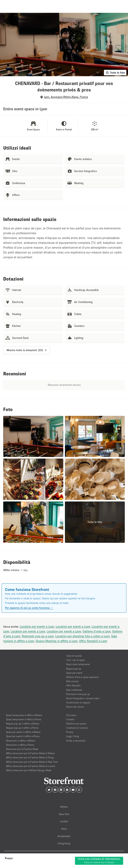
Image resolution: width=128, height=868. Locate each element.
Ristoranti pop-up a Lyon (38, 636)
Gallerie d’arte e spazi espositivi (82, 677)
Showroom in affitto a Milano (20, 741)
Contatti (70, 719)
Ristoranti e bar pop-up (78, 694)
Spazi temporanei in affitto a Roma (24, 719)
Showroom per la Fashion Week (22, 749)
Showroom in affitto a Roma (20, 745)
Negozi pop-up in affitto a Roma (22, 728)
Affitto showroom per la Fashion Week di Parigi (30, 757)
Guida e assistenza (76, 741)
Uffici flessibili (73, 685)
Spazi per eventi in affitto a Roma (23, 736)
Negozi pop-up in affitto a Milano (23, 724)
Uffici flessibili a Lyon (93, 641)
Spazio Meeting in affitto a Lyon (56, 641)
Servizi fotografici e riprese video (83, 698)
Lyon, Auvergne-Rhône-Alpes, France (66, 97)
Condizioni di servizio (77, 728)
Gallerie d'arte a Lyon (97, 631)
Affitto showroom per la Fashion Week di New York (32, 762)
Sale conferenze (74, 690)
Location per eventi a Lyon (37, 626)
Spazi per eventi (74, 673)
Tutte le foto (115, 73)
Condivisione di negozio (78, 702)
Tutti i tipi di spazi (75, 660)
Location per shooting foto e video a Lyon (82, 636)
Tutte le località (74, 656)
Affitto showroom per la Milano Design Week (29, 770)
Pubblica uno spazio (76, 724)
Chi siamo (71, 715)
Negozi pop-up (74, 669)
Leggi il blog (73, 736)
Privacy (70, 732)
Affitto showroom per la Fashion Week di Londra (31, 766)
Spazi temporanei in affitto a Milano (24, 715)
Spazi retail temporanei (78, 664)
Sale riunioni (72, 681)
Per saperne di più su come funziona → (29, 608)
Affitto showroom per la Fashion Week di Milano (30, 753)
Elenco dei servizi (75, 707)
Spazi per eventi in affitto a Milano (23, 732)
